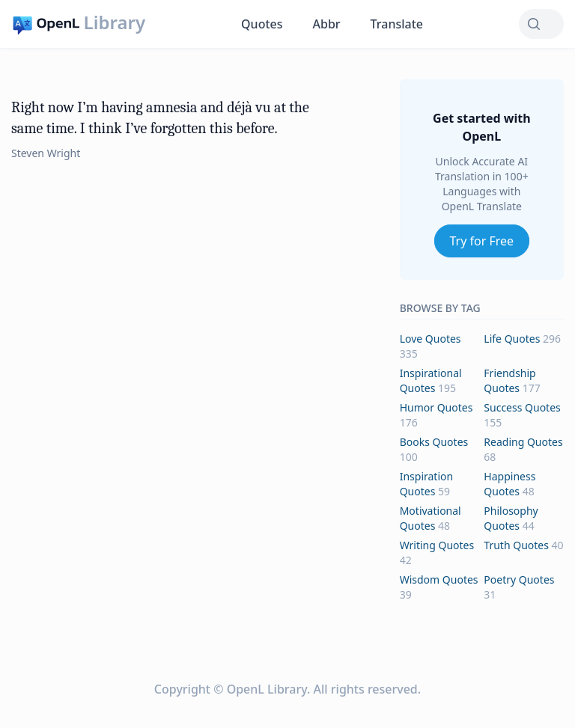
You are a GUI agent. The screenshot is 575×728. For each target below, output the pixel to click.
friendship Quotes (509, 380)
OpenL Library (267, 689)
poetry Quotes (519, 579)
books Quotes (434, 442)
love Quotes (431, 339)
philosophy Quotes (511, 518)
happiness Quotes (509, 484)
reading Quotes (523, 442)
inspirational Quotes (431, 380)
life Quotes (512, 339)
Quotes (262, 24)
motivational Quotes (431, 518)
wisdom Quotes (439, 579)
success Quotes (522, 407)
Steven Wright (46, 153)
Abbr (327, 24)
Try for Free (482, 241)
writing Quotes (437, 545)
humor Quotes (436, 407)
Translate (397, 24)
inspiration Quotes (426, 484)
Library (115, 22)
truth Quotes (516, 545)
